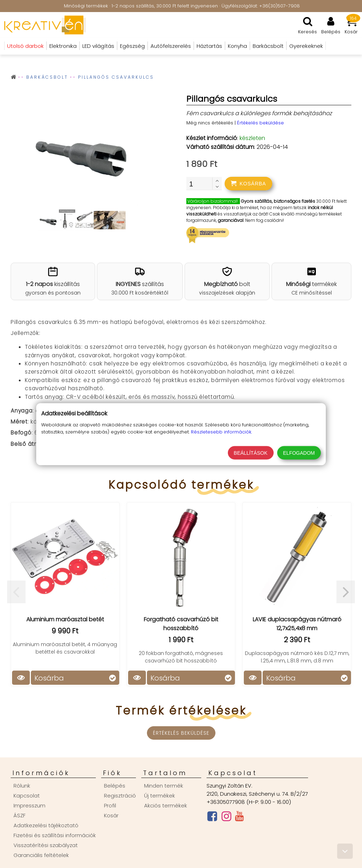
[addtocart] (248, 184)
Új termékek (160, 796)
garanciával (231, 220)
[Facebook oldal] (212, 818)
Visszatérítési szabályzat (46, 845)
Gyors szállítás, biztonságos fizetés (278, 201)
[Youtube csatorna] (239, 818)
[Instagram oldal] (226, 818)
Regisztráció (120, 796)
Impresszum (29, 805)
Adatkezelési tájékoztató (46, 825)
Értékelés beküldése (260, 123)
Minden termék (164, 786)
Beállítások (251, 453)
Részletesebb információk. (221, 432)
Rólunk (22, 786)
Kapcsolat (27, 796)
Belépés (115, 786)
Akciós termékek (166, 805)
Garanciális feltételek (41, 855)
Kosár (111, 815)
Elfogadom (299, 453)
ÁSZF (20, 815)
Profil (110, 805)
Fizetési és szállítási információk (55, 835)
